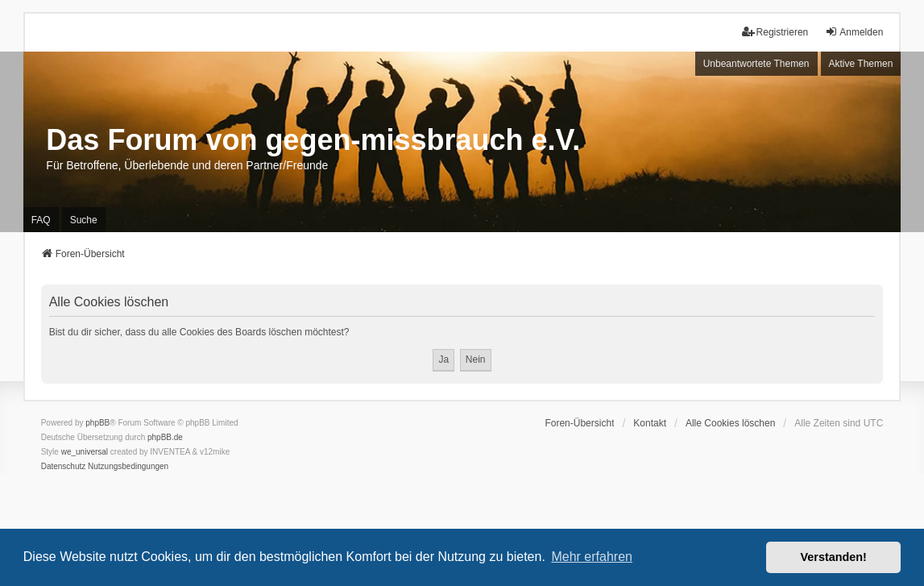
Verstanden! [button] (834, 557)
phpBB (97, 423)
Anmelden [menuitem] (854, 32)
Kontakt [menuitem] (650, 423)
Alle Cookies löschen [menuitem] (730, 423)
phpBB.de (165, 437)
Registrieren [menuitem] (775, 32)
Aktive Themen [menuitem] (861, 64)
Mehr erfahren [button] (592, 557)
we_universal (85, 452)
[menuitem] (64, 467)
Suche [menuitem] (84, 220)
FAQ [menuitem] (41, 220)
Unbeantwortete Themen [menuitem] (756, 64)
